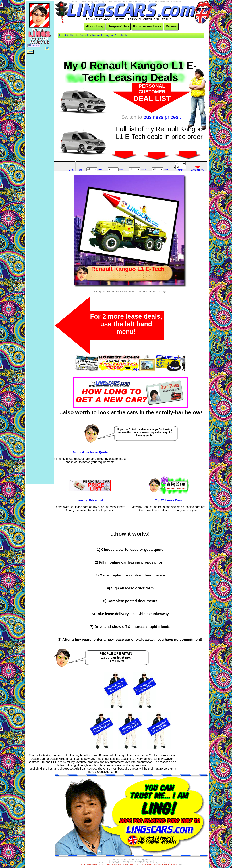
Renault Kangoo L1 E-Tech (109, 35)
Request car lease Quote (90, 452)
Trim (80, 170)
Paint (166, 169)
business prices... (163, 117)
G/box (143, 169)
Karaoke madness (147, 26)
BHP (121, 169)
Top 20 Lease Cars (168, 500)
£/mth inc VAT (198, 170)
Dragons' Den (118, 26)
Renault (84, 35)
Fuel (100, 169)
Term (180, 170)
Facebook (34, 45)
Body (71, 170)
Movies (171, 26)
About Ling (95, 26)
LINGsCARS (67, 35)
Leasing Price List (90, 500)
